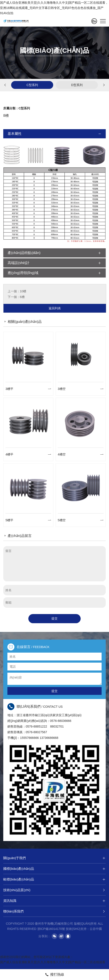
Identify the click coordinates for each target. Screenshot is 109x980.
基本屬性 (54, 134)
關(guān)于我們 (54, 858)
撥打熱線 (54, 975)
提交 (54, 618)
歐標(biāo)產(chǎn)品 (54, 879)
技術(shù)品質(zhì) (54, 890)
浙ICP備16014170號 (51, 929)
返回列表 (55, 308)
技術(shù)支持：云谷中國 (84, 929)
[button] (5, 86)
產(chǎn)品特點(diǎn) (54, 253)
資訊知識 (54, 901)
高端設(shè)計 (54, 263)
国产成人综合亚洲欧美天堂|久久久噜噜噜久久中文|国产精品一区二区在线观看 (53, 962)
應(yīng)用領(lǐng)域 (54, 273)
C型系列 (32, 85)
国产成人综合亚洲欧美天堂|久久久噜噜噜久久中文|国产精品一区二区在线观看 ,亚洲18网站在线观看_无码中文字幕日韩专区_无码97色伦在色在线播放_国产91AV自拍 (54, 8)
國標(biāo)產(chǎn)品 (54, 869)
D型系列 (77, 85)
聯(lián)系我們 (54, 911)
